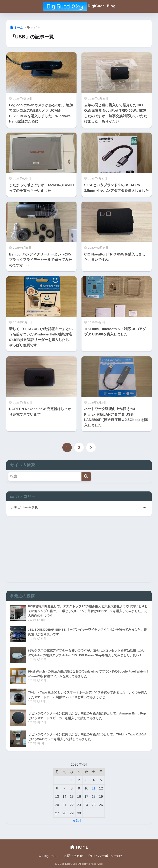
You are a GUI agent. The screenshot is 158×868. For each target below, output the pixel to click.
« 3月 (77, 820)
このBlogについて (48, 856)
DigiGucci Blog (79, 6)
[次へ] (91, 447)
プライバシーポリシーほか (105, 856)
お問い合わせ (73, 856)
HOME (79, 847)
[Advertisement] (79, 554)
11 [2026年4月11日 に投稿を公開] (94, 788)
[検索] (86, 476)
